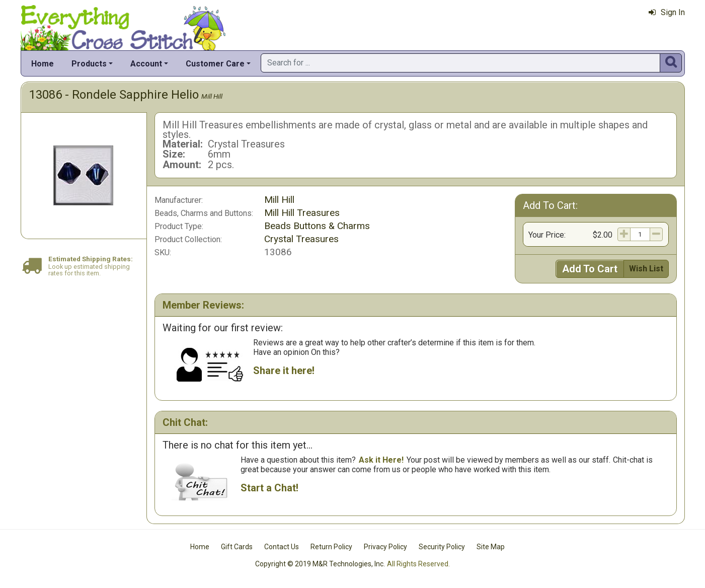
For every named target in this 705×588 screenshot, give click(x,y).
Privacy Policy (385, 547)
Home (43, 64)
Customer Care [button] (215, 64)
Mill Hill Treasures (302, 213)
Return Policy (331, 547)
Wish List (646, 269)
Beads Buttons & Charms (317, 226)
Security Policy (442, 547)
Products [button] (89, 64)
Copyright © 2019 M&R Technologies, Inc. (320, 564)
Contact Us (282, 547)
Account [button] (146, 64)
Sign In (667, 12)
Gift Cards (237, 547)
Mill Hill (212, 96)
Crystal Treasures (301, 239)
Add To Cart (590, 269)
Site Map (491, 547)
